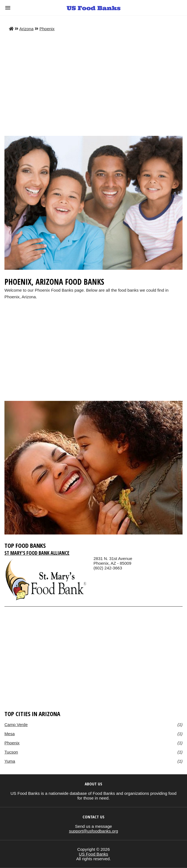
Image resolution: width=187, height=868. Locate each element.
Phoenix (47, 29)
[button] (8, 8)
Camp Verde (16, 725)
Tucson (11, 752)
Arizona (27, 29)
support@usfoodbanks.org (93, 831)
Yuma (10, 761)
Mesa (10, 734)
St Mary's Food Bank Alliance (37, 553)
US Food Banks (93, 854)
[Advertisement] (93, 84)
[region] (93, 356)
